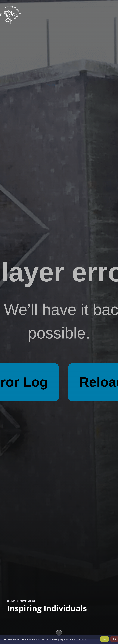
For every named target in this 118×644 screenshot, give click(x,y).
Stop (105, 639)
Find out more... (80, 639)
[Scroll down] (59, 633)
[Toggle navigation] (103, 10)
